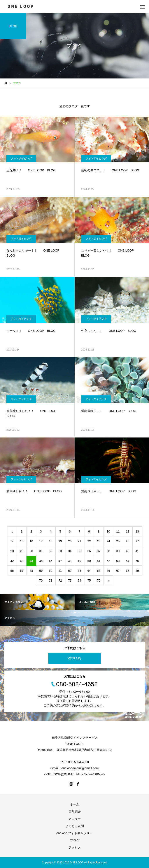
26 (128, 541)
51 (99, 561)
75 (89, 580)
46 (51, 561)
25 (118, 541)
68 (128, 571)
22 (89, 541)
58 (31, 571)
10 (108, 531)
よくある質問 (75, 826)
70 (41, 580)
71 (51, 580)
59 (41, 571)
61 (60, 571)
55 (137, 561)
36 (89, 551)
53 (118, 561)
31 (41, 551)
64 (89, 571)
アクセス (75, 848)
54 (128, 561)
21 (79, 541)
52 (108, 561)
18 (51, 541)
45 (41, 561)
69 (137, 571)
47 (60, 561)
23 (99, 541)
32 (51, 551)
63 (79, 571)
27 (137, 541)
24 (108, 541)
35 (79, 551)
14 (12, 541)
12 (128, 531)
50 (89, 561)
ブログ (75, 840)
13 (137, 531)
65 (99, 571)
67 (118, 571)
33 (60, 551)
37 (99, 551)
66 (108, 571)
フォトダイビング (21, 158)
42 (12, 561)
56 (12, 571)
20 (70, 541)
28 (12, 551)
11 (118, 531)
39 (118, 551)
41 (137, 551)
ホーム (75, 804)
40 (128, 551)
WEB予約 (75, 658)
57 (22, 571)
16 (31, 541)
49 (79, 561)
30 (31, 551)
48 (70, 561)
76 (99, 580)
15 (22, 541)
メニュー (75, 819)
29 (22, 551)
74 (79, 580)
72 (60, 580)
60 (51, 571)
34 (70, 551)
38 (108, 551)
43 (22, 561)
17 (41, 541)
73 (70, 580)
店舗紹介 (75, 812)
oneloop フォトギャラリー (75, 833)
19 (60, 541)
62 (70, 571)
